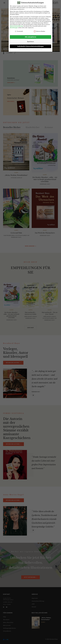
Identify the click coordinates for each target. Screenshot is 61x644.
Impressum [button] (40, 50)
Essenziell (19, 31)
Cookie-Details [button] (22, 50)
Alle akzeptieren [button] (30, 37)
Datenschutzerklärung (16, 26)
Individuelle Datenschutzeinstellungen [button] (31, 46)
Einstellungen (14, 28)
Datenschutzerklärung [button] (31, 50)
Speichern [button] (30, 42)
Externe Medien (40, 31)
